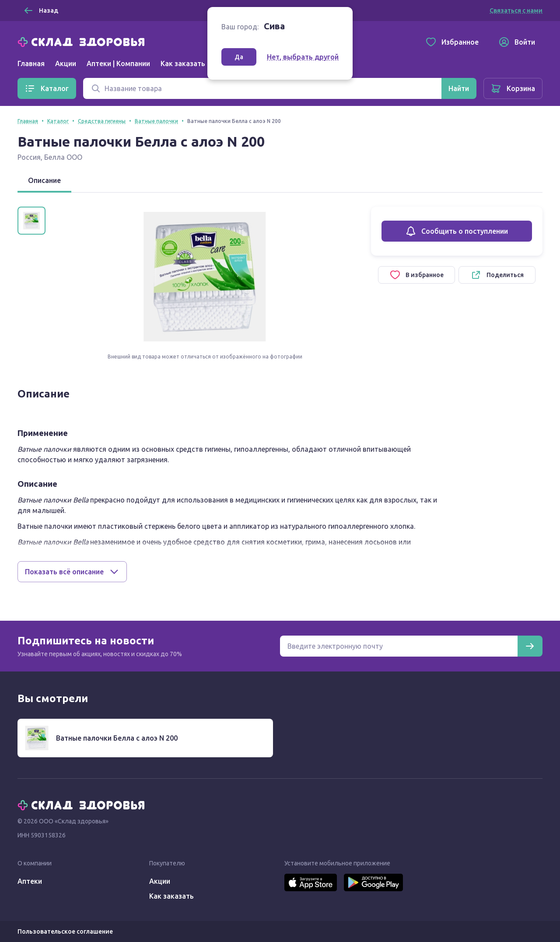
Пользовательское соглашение (65, 931)
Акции (66, 63)
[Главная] (83, 41)
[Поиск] (262, 88)
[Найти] (459, 88)
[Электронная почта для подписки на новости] (399, 646)
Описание (44, 180)
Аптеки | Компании (118, 63)
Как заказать (183, 63)
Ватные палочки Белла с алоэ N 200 (117, 738)
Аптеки (30, 881)
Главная (31, 63)
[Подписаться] (530, 646)
